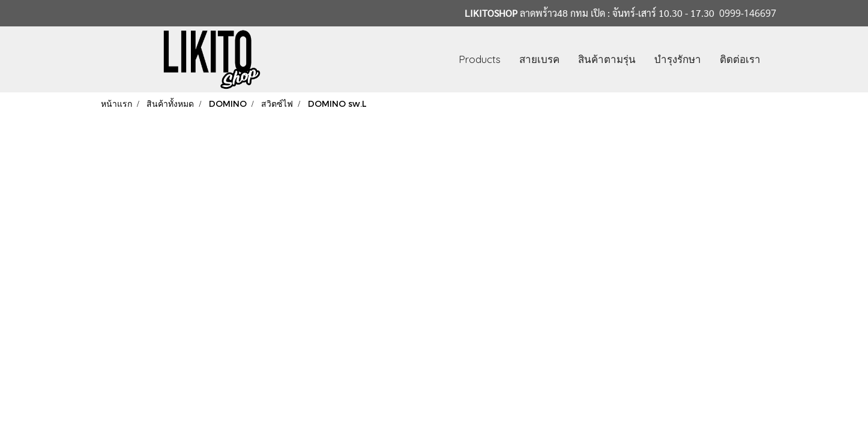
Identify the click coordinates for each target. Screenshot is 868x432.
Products (480, 59)
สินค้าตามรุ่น (607, 59)
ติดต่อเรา (740, 59)
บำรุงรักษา (678, 59)
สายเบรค (539, 59)
